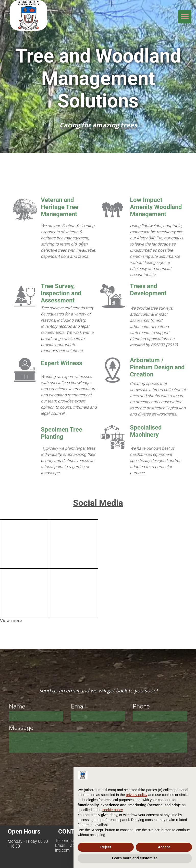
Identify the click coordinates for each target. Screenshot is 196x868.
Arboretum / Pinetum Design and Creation (157, 367)
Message (21, 728)
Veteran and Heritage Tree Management (60, 207)
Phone (141, 706)
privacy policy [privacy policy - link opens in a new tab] (137, 795)
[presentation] (48, 766)
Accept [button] (164, 847)
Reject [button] (106, 847)
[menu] (185, 17)
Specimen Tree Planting (62, 433)
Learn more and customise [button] (135, 858)
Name (17, 706)
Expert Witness (62, 363)
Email (78, 706)
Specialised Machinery (146, 431)
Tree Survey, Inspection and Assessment (61, 293)
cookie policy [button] (112, 810)
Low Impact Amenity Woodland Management (156, 207)
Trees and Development (148, 290)
